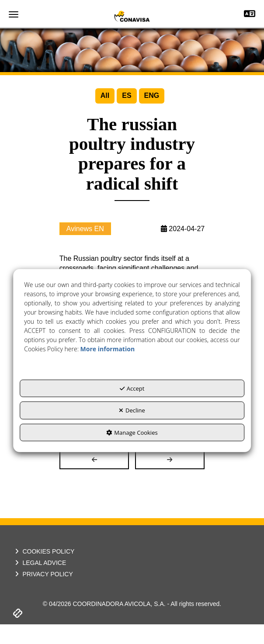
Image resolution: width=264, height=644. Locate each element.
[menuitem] (105, 96)
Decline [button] (132, 410)
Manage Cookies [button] (132, 433)
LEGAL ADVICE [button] (40, 583)
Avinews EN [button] (85, 248)
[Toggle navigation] (250, 15)
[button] (132, 16)
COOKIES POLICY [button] (44, 571)
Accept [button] (132, 388)
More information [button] (108, 349)
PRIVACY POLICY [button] (43, 594)
